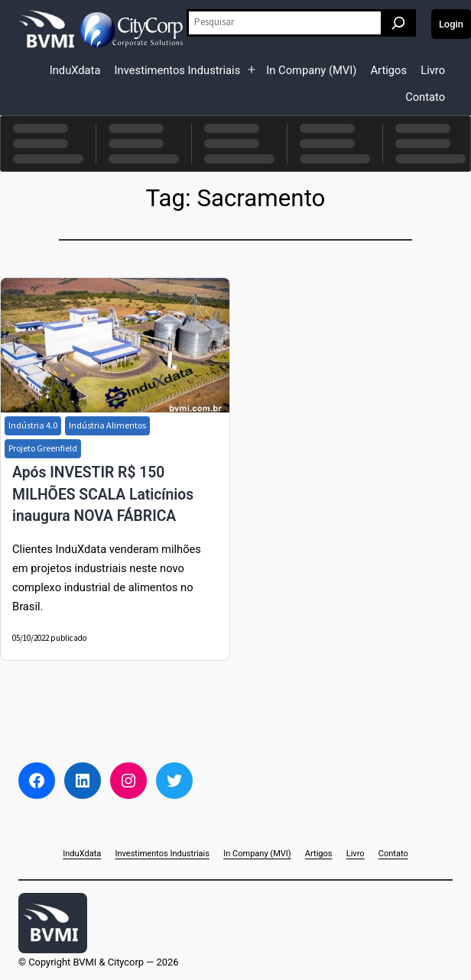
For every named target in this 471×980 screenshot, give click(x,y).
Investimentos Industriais (178, 70)
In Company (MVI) (311, 70)
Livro (433, 70)
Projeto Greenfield (43, 448)
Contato (425, 97)
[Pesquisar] (398, 23)
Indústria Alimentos (107, 425)
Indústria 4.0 (33, 425)
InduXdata (75, 70)
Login (451, 24)
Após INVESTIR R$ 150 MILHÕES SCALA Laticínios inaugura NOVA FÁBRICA (103, 494)
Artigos (388, 70)
